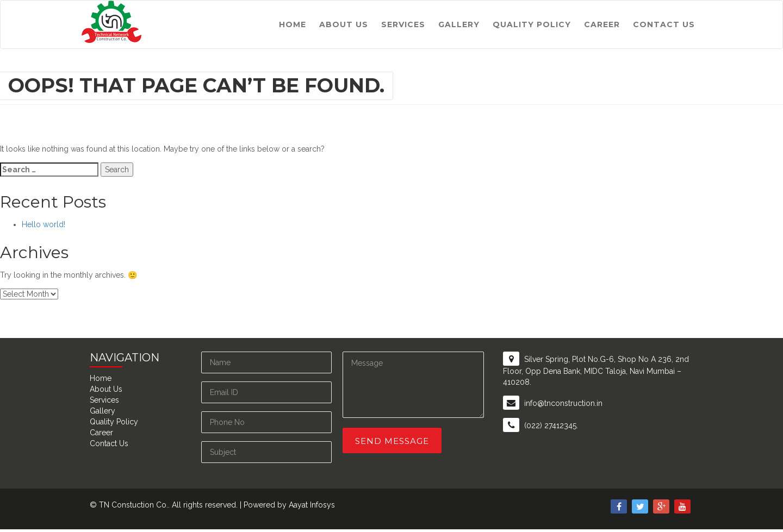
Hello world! (43, 224)
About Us (344, 24)
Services (403, 24)
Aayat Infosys (312, 505)
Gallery (459, 24)
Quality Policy (532, 24)
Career (602, 24)
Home (293, 24)
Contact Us (664, 24)
